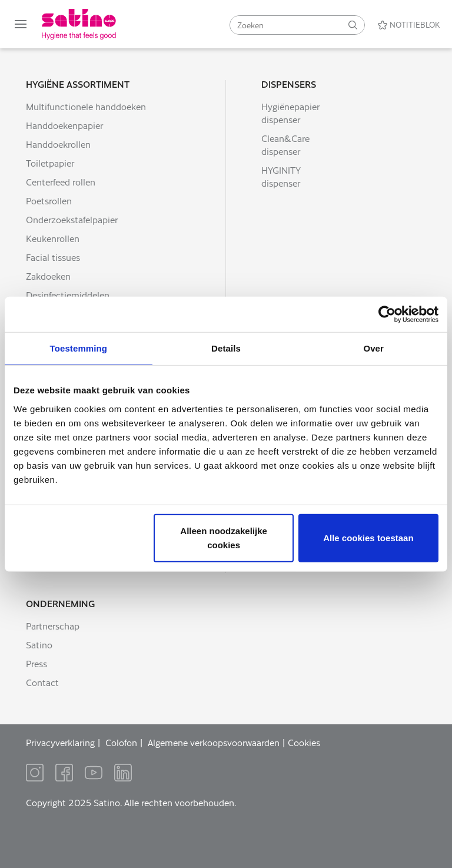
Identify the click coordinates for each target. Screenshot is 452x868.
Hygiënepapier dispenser (290, 113)
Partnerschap (53, 626)
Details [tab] (226, 348)
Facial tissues (53, 257)
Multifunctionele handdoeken (86, 106)
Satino (39, 645)
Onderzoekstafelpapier (72, 219)
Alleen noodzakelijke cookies (224, 537)
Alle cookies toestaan (368, 537)
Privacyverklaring (60, 742)
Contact (42, 682)
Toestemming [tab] (79, 348)
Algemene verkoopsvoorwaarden (214, 742)
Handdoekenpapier (64, 125)
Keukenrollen (53, 238)
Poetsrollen (49, 201)
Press (36, 663)
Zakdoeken (48, 276)
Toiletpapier (50, 163)
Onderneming (60, 603)
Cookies (304, 742)
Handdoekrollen (58, 144)
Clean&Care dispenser (285, 145)
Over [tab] (373, 348)
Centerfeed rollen (61, 182)
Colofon (121, 742)
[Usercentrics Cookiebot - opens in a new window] (387, 314)
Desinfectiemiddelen (68, 295)
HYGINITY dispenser (281, 176)
